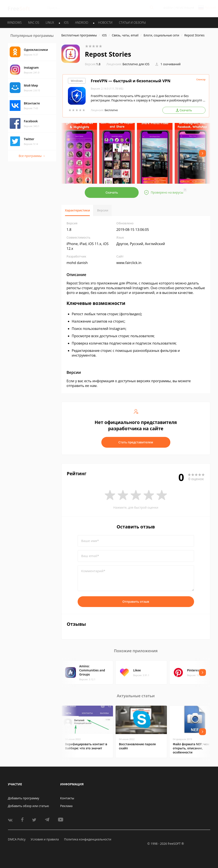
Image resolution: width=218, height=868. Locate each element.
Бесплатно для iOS (136, 64)
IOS (66, 23)
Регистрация (185, 8)
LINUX (50, 23)
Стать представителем (136, 442)
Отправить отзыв (136, 602)
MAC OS (34, 23)
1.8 (93, 64)
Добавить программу (24, 798)
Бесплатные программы (79, 35)
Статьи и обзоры (133, 23)
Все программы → (32, 156)
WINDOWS (15, 23)
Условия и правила (45, 839)
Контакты (67, 798)
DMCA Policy (17, 839)
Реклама (66, 806)
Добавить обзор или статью (29, 806)
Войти (168, 8)
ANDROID (82, 23)
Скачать (112, 192)
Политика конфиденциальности (88, 839)
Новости (105, 23)
